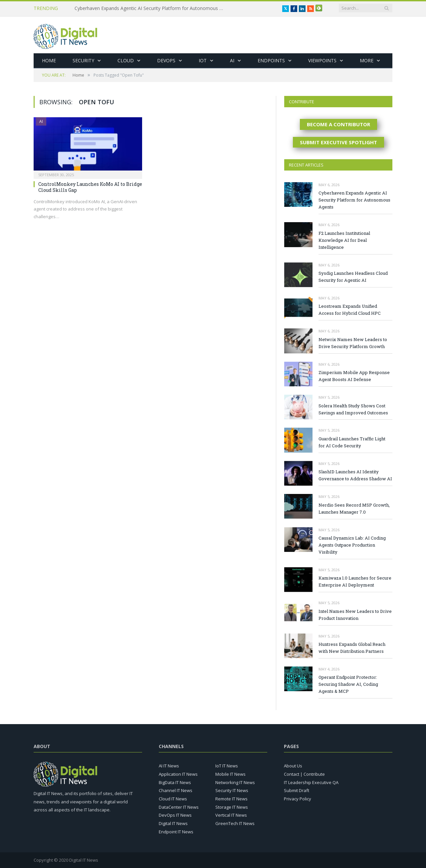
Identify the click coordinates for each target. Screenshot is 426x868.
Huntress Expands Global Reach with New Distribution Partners (352, 648)
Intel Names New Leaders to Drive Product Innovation (355, 615)
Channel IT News (176, 790)
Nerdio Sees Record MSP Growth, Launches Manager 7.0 (354, 508)
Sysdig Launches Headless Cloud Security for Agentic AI (353, 277)
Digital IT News (173, 823)
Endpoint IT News (176, 832)
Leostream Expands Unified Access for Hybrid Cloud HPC (350, 310)
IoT (203, 60)
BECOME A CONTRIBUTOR (338, 124)
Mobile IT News (230, 774)
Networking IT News (235, 782)
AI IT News (169, 766)
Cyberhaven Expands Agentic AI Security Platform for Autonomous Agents (151, 8)
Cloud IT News (173, 799)
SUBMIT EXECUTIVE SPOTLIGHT (338, 142)
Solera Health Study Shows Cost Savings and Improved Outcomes (353, 409)
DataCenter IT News (179, 807)
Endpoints (271, 60)
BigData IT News (175, 782)
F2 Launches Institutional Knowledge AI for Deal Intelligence (344, 240)
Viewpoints (322, 60)
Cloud (126, 60)
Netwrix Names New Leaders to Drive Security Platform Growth (353, 343)
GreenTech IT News (235, 823)
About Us (293, 766)
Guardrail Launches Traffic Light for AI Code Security (352, 442)
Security (83, 60)
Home (49, 60)
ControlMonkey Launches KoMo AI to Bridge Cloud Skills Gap (90, 187)
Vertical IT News (231, 815)
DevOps (166, 60)
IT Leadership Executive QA (311, 782)
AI (232, 60)
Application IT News (178, 774)
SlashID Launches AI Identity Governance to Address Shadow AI (355, 475)
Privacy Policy (298, 799)
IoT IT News (227, 766)
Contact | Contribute (304, 774)
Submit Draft (297, 790)
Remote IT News (231, 799)
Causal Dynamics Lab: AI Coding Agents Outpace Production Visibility (352, 545)
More (367, 60)
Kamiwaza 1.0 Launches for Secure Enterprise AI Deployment (355, 581)
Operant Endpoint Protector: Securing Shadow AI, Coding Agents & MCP (348, 684)
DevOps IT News (175, 815)
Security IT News (232, 790)
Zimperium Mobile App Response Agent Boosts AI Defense (354, 376)
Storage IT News (232, 807)
